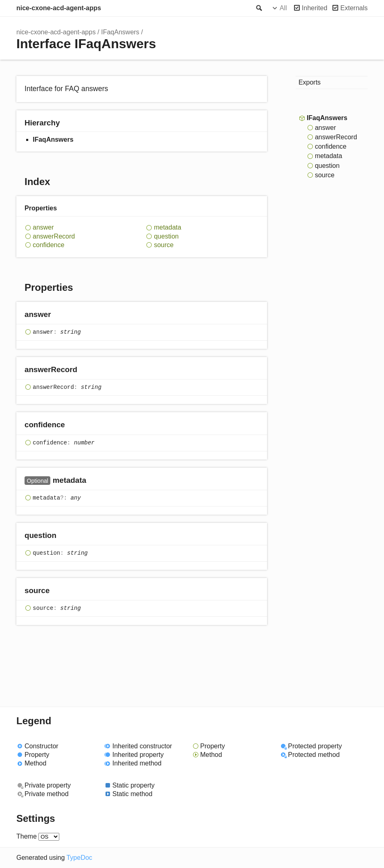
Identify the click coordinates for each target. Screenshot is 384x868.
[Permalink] (59, 315)
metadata (167, 227)
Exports (310, 82)
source (164, 245)
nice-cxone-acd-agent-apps (59, 8)
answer (43, 227)
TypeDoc (79, 858)
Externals (354, 8)
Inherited (314, 8)
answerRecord (54, 236)
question (166, 236)
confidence (48, 245)
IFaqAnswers (120, 32)
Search (258, 8)
